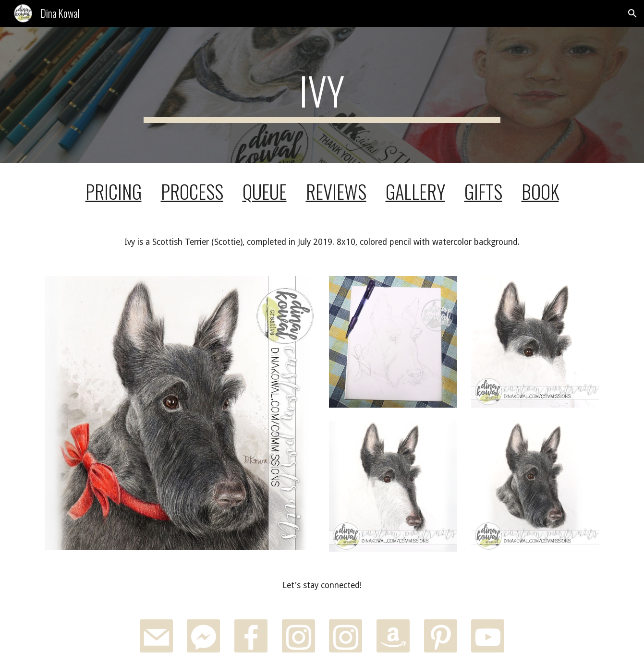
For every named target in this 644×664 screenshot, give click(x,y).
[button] (632, 13)
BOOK (540, 191)
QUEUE (265, 191)
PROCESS (192, 191)
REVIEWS (336, 191)
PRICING (114, 191)
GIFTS (483, 191)
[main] (322, 95)
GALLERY (415, 191)
